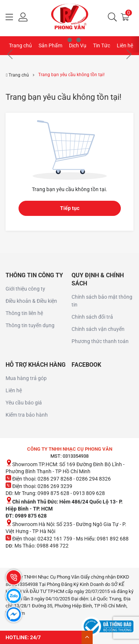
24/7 (35, 637)
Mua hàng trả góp (26, 378)
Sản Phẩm (50, 45)
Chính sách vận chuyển (98, 329)
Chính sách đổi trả (92, 317)
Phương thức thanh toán (100, 341)
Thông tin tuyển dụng (30, 325)
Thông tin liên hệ (24, 313)
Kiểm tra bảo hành (27, 415)
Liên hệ (125, 45)
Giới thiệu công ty (25, 289)
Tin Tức (102, 45)
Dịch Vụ (78, 45)
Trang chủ (20, 45)
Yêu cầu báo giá (24, 403)
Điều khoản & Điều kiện (31, 301)
